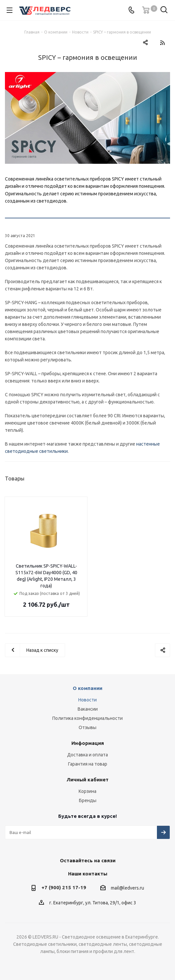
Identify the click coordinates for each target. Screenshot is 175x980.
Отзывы (87, 727)
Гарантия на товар (88, 764)
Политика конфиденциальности (87, 718)
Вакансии (88, 709)
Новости (87, 700)
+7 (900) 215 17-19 (64, 887)
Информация (88, 743)
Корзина (87, 791)
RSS (162, 43)
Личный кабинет (87, 780)
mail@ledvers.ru (127, 888)
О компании (87, 688)
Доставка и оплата (87, 755)
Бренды (88, 800)
